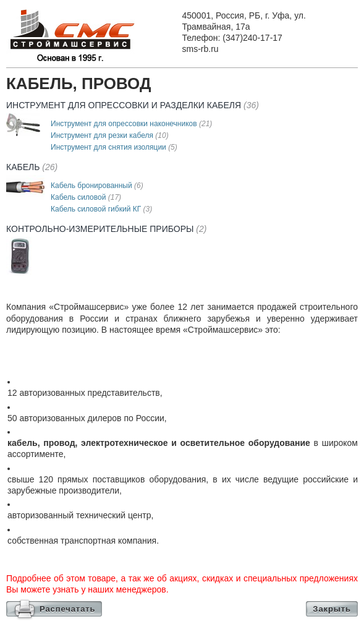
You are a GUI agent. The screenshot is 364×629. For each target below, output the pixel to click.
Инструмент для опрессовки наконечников (131, 124)
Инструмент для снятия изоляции (114, 147)
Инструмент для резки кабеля (110, 135)
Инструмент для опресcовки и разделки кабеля (133, 105)
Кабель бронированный (97, 186)
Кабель (32, 167)
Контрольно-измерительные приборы (106, 229)
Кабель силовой (86, 197)
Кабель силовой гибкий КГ (101, 209)
